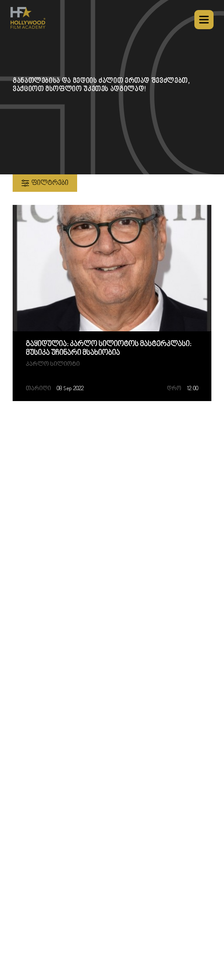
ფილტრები (44, 183)
